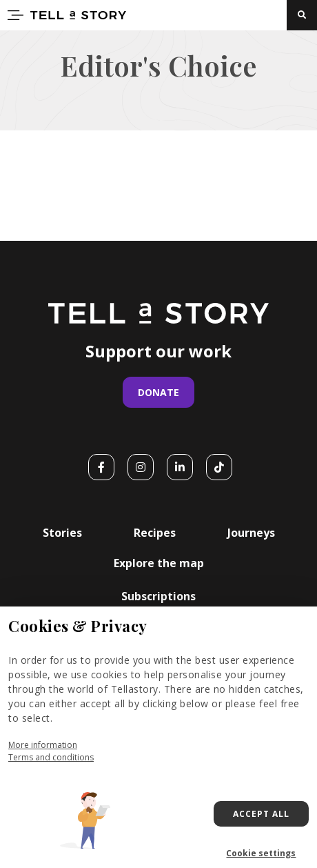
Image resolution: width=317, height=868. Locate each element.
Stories (62, 533)
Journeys (251, 533)
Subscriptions (158, 596)
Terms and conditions (51, 757)
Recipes (155, 533)
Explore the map (159, 563)
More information (43, 745)
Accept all (261, 814)
